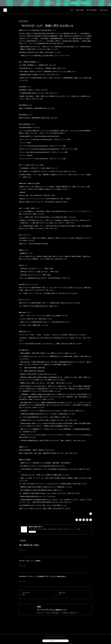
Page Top (55, 630)
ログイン (85, 3)
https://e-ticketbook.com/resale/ (38, 244)
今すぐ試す (75, 3)
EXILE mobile (103, 10)
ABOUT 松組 (80, 10)
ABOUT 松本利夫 (91, 10)
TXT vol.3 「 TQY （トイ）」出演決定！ (30, 561)
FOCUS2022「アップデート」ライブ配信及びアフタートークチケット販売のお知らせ (43, 576)
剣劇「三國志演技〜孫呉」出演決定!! (29, 545)
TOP (72, 10)
